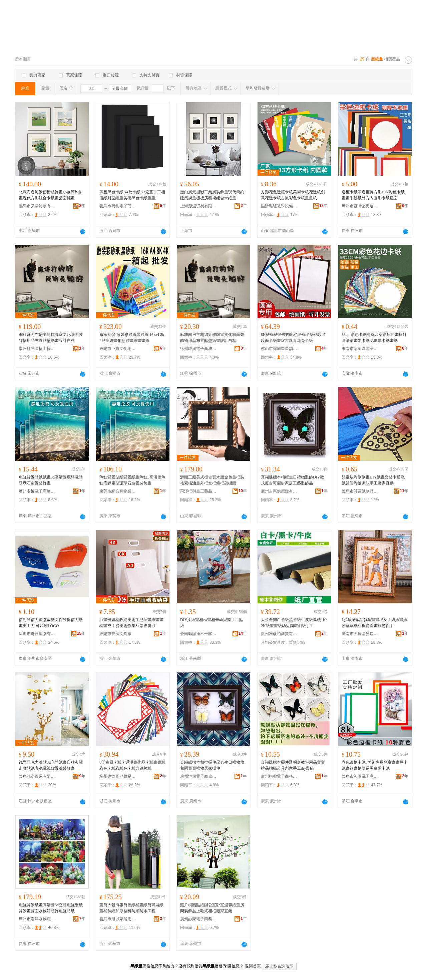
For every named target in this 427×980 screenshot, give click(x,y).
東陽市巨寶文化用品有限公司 (118, 349)
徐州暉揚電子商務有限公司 (198, 349)
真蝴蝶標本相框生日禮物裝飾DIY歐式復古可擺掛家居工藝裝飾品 (292, 480)
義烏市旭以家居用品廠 (118, 919)
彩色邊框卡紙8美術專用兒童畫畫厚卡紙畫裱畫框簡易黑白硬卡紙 (375, 765)
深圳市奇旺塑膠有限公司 (37, 634)
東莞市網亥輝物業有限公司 (118, 491)
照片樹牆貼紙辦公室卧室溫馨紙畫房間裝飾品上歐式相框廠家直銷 (212, 908)
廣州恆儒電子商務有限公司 (198, 776)
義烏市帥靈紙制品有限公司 (360, 491)
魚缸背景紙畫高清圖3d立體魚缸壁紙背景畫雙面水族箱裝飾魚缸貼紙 (51, 908)
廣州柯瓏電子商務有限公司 (279, 776)
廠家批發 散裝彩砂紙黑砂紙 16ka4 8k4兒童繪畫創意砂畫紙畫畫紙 (132, 338)
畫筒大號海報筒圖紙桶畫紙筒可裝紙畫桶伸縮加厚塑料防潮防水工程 (131, 908)
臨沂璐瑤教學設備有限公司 (279, 206)
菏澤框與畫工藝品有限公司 (198, 491)
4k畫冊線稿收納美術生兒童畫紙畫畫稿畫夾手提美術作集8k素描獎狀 (131, 623)
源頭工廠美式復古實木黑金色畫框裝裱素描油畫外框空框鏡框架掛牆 (212, 480)
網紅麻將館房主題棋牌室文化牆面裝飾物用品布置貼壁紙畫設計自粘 (51, 338)
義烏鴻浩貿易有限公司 (37, 776)
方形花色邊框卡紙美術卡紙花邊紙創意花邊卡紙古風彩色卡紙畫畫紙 (293, 195)
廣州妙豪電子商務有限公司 (198, 919)
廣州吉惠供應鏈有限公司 (279, 491)
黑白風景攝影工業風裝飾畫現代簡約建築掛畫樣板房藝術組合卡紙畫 (212, 195)
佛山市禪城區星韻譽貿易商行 (279, 349)
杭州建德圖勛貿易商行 (118, 776)
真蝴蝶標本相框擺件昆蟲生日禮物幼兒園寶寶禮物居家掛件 (212, 765)
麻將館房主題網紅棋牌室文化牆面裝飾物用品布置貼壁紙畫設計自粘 (212, 338)
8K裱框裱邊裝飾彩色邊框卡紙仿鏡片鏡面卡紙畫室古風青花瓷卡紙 (293, 338)
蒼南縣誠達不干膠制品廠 (198, 634)
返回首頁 (253, 966)
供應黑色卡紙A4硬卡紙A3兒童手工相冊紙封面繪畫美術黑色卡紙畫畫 (132, 195)
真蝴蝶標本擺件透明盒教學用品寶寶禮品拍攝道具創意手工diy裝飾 (293, 765)
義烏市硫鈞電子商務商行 (118, 206)
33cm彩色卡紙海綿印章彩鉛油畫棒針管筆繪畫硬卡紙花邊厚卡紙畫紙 (374, 338)
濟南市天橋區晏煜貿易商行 (360, 634)
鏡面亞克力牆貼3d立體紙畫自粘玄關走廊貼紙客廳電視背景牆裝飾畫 (51, 765)
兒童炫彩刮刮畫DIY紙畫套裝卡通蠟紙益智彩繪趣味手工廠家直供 (373, 480)
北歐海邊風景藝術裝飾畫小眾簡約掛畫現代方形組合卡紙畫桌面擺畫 (51, 195)
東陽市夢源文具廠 (115, 634)
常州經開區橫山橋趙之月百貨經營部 (37, 349)
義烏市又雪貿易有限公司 (37, 206)
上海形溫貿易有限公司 (198, 206)
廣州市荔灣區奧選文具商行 (360, 206)
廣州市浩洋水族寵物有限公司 (37, 919)
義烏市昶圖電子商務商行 (360, 776)
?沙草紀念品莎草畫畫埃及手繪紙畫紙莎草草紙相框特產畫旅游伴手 (374, 623)
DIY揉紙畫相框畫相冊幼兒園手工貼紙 (212, 623)
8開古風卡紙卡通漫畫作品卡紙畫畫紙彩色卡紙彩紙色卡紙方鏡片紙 (132, 765)
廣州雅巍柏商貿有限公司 (279, 634)
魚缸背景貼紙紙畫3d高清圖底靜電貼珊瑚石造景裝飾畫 (51, 480)
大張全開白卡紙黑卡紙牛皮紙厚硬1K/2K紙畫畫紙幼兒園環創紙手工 (294, 623)
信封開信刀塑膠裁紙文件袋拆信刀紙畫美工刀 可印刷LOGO (51, 623)
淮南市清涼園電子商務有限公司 (360, 349)
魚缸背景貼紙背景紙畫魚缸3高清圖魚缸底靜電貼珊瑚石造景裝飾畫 (132, 480)
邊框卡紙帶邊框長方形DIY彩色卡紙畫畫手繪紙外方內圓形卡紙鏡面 (373, 195)
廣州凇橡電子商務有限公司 (37, 491)
